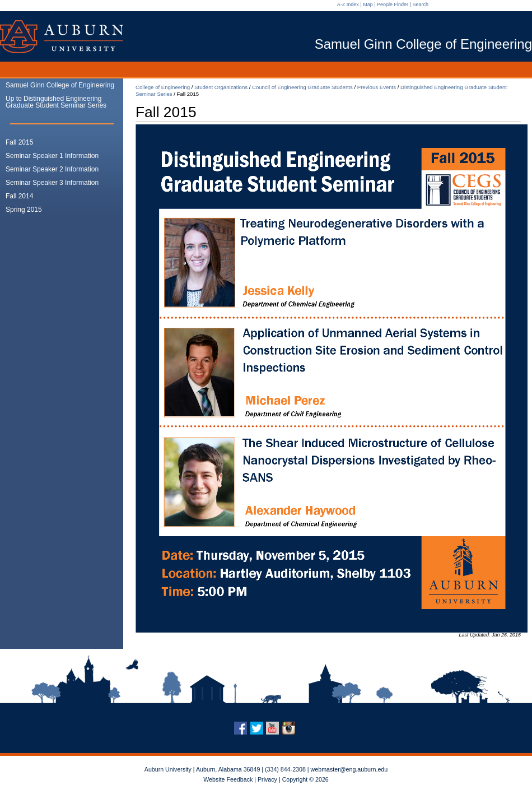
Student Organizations (221, 87)
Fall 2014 (19, 196)
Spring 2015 (24, 210)
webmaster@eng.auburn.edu (349, 769)
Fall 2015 (19, 142)
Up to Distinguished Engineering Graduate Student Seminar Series (56, 102)
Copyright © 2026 (305, 779)
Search (420, 4)
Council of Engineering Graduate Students (302, 87)
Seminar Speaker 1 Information (52, 156)
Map (368, 4)
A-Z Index (348, 4)
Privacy (267, 779)
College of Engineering (163, 87)
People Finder (393, 4)
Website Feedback (228, 779)
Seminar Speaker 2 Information (52, 169)
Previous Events (377, 87)
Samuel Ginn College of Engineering (60, 85)
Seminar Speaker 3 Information (52, 183)
